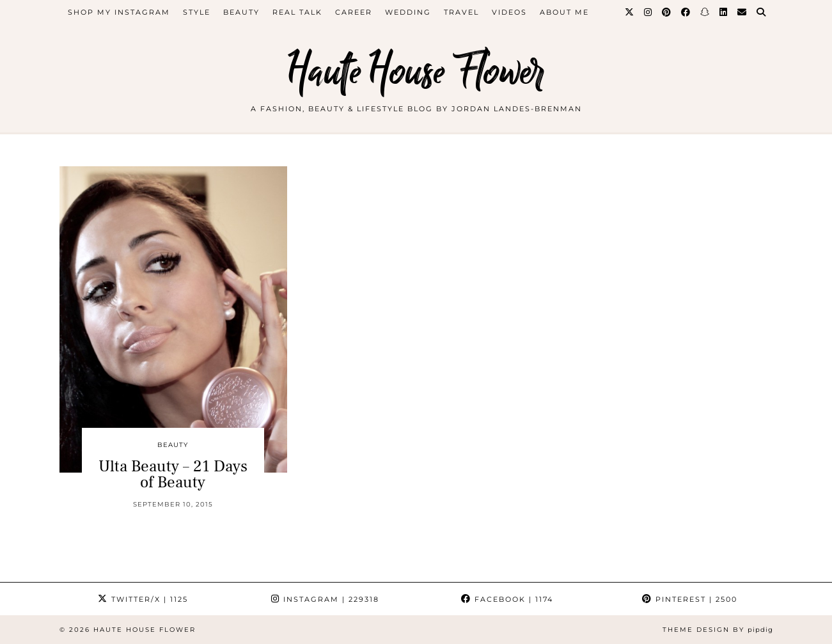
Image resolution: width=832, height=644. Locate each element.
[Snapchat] (705, 12)
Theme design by (718, 630)
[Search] (762, 12)
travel (461, 12)
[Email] (742, 12)
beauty (241, 12)
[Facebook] (686, 12)
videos (509, 12)
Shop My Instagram (119, 12)
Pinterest (690, 599)
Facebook (507, 599)
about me (564, 12)
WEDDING (408, 12)
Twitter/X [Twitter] (143, 599)
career (354, 12)
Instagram (325, 599)
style (197, 12)
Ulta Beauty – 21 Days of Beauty (173, 474)
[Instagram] (648, 12)
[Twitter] (630, 12)
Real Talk (297, 12)
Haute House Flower (416, 72)
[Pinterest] (667, 12)
